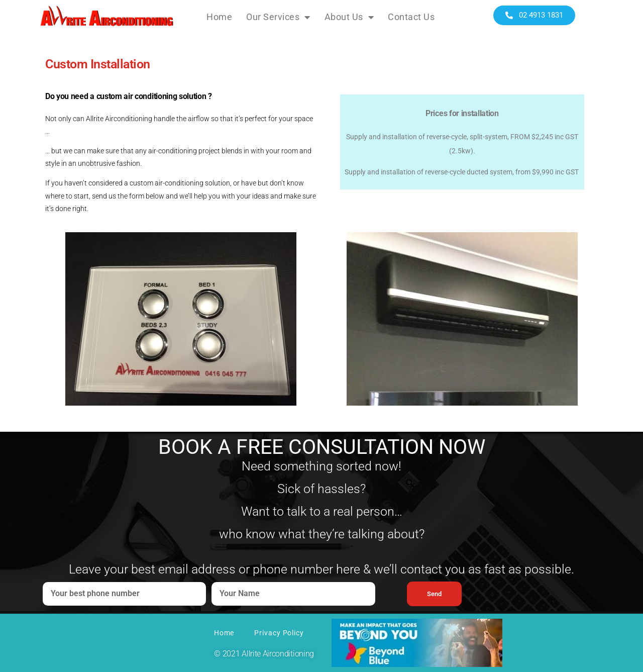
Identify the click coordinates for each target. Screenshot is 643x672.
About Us (349, 17)
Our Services (278, 17)
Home (219, 17)
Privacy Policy (279, 633)
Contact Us (411, 17)
